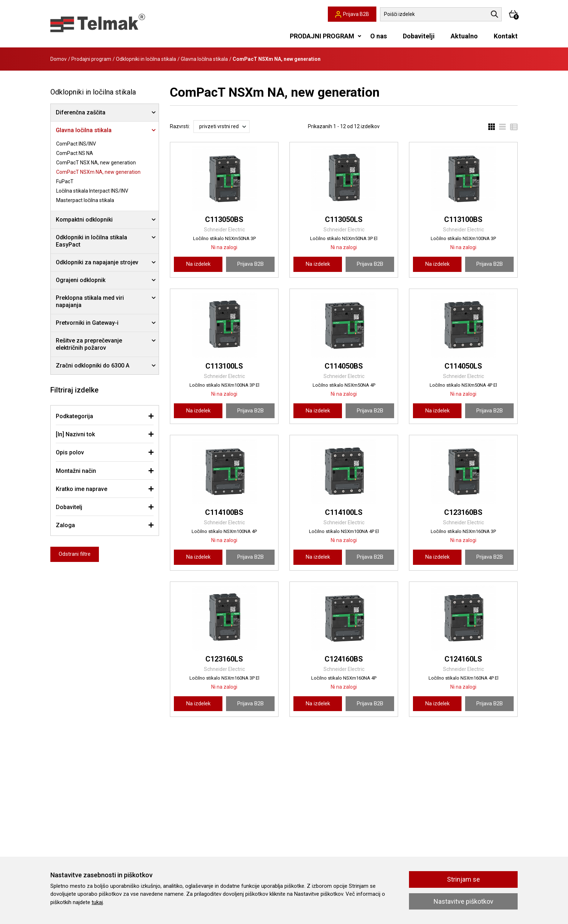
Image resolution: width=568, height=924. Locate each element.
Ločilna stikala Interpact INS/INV (92, 191)
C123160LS (224, 659)
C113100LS (224, 366)
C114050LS (463, 366)
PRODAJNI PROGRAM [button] (322, 36)
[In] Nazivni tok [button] (75, 434)
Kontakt (506, 36)
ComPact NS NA (75, 153)
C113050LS (344, 219)
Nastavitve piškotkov (463, 901)
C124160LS (463, 659)
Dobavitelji (419, 36)
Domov (59, 59)
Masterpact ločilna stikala (85, 200)
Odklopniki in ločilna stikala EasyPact (91, 241)
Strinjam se (463, 879)
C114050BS (344, 366)
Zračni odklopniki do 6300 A (93, 366)
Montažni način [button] (76, 471)
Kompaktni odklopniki (84, 220)
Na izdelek (198, 264)
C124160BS (344, 659)
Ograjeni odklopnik (81, 280)
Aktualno (464, 36)
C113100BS (463, 219)
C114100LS (344, 512)
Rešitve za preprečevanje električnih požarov (89, 344)
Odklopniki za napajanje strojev (97, 262)
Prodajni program (91, 59)
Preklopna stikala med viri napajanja (90, 301)
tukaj (97, 902)
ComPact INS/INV (76, 144)
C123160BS (463, 512)
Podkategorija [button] (74, 416)
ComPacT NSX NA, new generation (96, 163)
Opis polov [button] (70, 452)
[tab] (105, 416)
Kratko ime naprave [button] (82, 489)
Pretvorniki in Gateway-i (87, 323)
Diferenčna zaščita (81, 112)
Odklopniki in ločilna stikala (146, 59)
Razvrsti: (180, 126)
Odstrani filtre (75, 554)
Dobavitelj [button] (69, 507)
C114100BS (224, 512)
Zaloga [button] (65, 525)
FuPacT (65, 181)
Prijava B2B (250, 264)
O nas (379, 36)
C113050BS (224, 219)
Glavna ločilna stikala (204, 59)
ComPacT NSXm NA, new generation (98, 172)
